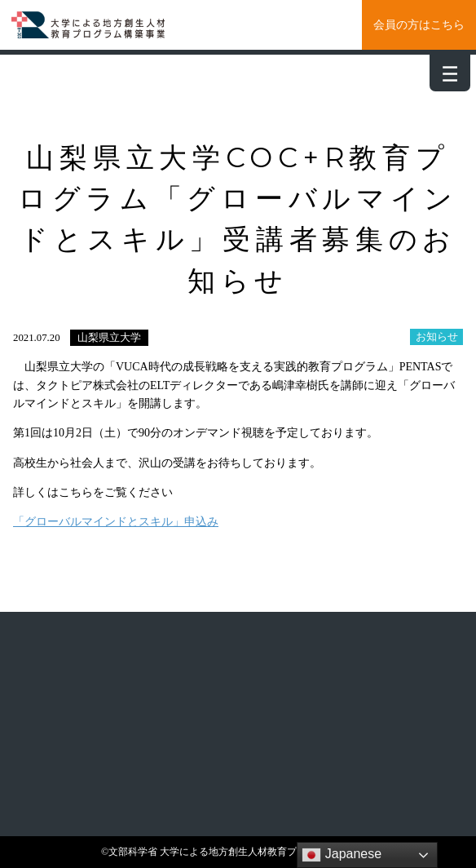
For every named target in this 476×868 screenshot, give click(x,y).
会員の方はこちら (419, 25)
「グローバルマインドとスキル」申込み (116, 522)
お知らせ (437, 337)
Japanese (342, 855)
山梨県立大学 (109, 338)
